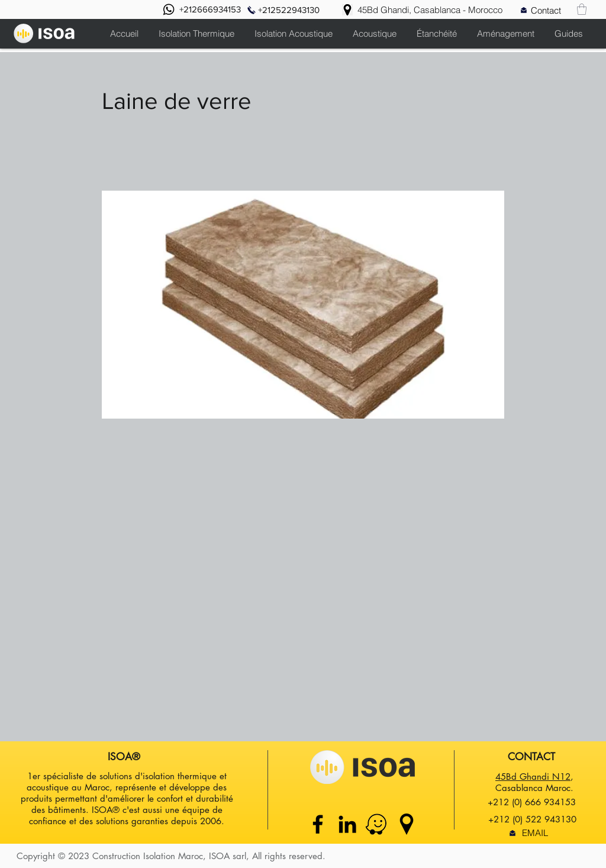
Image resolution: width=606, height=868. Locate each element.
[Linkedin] (347, 824)
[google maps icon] (407, 824)
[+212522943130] (289, 10)
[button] (582, 9)
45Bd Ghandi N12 (533, 777)
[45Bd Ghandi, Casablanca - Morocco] (430, 10)
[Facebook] (318, 824)
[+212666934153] (210, 9)
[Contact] (546, 10)
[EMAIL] (535, 833)
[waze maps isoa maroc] (377, 824)
